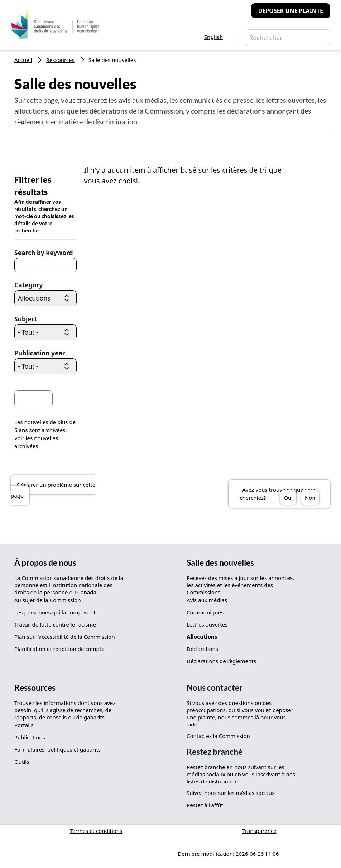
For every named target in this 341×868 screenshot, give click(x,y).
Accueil (23, 60)
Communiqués (205, 612)
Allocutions (202, 637)
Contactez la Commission (218, 736)
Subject (26, 319)
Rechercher (305, 38)
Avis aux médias (207, 600)
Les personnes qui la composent (55, 612)
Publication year (40, 353)
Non (310, 498)
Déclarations (202, 649)
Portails (24, 725)
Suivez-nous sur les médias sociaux (231, 793)
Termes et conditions (96, 831)
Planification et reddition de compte (59, 649)
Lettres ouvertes (207, 624)
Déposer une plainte (291, 11)
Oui (288, 498)
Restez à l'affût (205, 805)
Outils (22, 762)
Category (29, 285)
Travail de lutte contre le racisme (55, 624)
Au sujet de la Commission (48, 600)
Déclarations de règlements (221, 661)
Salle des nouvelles (220, 563)
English (214, 37)
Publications (30, 737)
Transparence (259, 831)
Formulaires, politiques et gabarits (57, 749)
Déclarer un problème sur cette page (53, 490)
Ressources (60, 60)
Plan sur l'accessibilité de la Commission (65, 637)
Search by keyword (44, 253)
